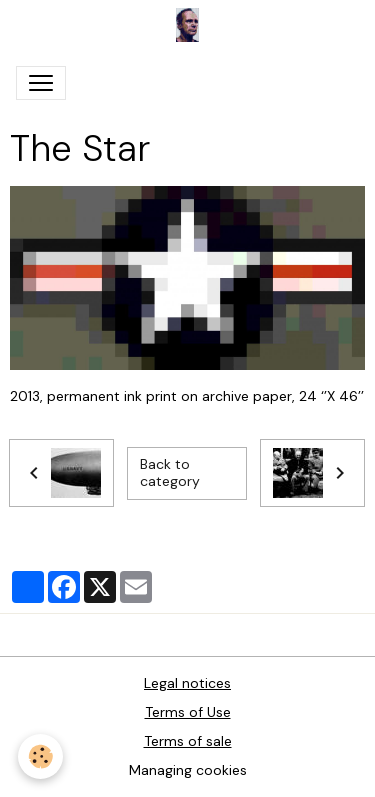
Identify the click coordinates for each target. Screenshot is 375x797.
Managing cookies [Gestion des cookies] (188, 770)
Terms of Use (188, 712)
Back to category (170, 473)
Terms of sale (188, 741)
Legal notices (187, 683)
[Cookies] (40, 756)
